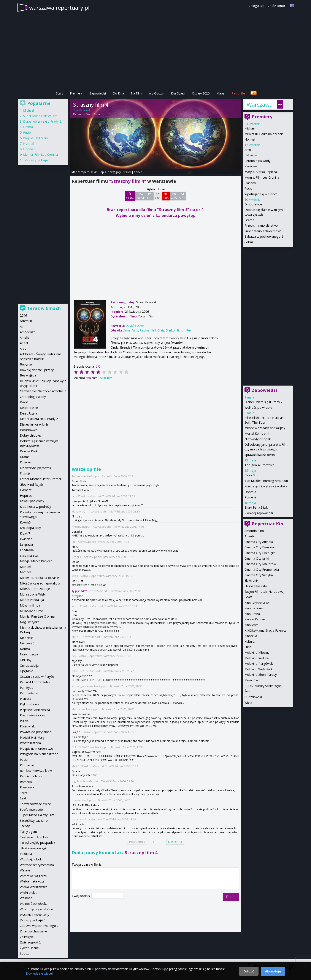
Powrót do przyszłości (36, 732)
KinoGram (251, 625)
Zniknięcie (27, 937)
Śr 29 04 (130, 196)
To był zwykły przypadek (37, 843)
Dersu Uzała (29, 413)
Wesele (25, 870)
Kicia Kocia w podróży (35, 507)
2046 (23, 315)
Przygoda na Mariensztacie (39, 754)
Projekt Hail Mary (35, 138)
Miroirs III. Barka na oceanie (264, 134)
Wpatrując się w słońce (261, 194)
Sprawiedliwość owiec (260, 455)
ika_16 (76, 732)
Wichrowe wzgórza (33, 876)
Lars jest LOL (29, 556)
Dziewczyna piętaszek (35, 468)
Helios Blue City (256, 586)
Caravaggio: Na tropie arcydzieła (43, 391)
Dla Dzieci (178, 93)
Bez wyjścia (28, 375)
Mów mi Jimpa (30, 605)
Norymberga (29, 654)
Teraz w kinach (44, 308)
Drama (249, 220)
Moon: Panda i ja (32, 600)
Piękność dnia (30, 704)
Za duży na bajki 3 (38, 160)
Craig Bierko (166, 330)
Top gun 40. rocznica (259, 465)
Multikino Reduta (257, 658)
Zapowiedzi (98, 93)
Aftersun (26, 321)
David (24, 402)
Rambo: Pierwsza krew (36, 771)
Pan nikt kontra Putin (35, 682)
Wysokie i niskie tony (34, 915)
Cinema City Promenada (262, 569)
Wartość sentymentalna (37, 865)
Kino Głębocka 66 (257, 603)
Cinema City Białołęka (260, 553)
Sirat (23, 798)
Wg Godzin (156, 93)
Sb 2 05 (158, 196)
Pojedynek (27, 726)
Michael (250, 128)
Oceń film (106, 378)
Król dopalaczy (30, 528)
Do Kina (118, 93)
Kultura (250, 641)
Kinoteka (251, 636)
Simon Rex (184, 330)
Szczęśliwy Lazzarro (34, 821)
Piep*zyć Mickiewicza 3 (36, 710)
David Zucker (94, 114)
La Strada (27, 550)
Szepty (25, 826)
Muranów (251, 680)
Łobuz (249, 242)
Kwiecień (251, 166)
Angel (24, 343)
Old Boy (26, 660)
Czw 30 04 (140, 196)
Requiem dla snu (32, 776)
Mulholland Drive (32, 611)
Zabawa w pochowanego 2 (264, 236)
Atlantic (250, 536)
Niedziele (26, 638)
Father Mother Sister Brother (41, 479)
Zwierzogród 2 (30, 942)
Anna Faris (131, 330)
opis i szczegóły (111, 172)
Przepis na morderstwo (261, 225)
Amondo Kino (254, 531)
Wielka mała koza (32, 881)
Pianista (250, 183)
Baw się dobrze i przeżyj (37, 370)
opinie (138, 172)
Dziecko (25, 462)
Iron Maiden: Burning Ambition (266, 481)
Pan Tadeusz (29, 693)
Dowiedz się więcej (39, 973)
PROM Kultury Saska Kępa (263, 686)
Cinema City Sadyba (259, 575)
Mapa (221, 93)
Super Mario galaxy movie (263, 231)
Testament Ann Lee (34, 837)
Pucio (248, 188)
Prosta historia (30, 743)
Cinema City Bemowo (260, 547)
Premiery (76, 93)
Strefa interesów (32, 809)
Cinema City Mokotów (260, 564)
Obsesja (250, 492)
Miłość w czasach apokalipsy (265, 428)
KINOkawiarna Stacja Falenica (266, 630)
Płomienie (27, 765)
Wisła (248, 702)
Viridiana (26, 854)
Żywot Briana (29, 948)
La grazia (26, 544)
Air (22, 326)
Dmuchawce (253, 204)
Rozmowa (27, 787)
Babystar (251, 155)
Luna (248, 647)
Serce (24, 793)
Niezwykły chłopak (258, 439)
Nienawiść (27, 643)
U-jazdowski (253, 697)
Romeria (250, 497)
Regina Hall (148, 330)
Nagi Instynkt (29, 622)
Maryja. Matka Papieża (261, 172)
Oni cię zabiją (29, 665)
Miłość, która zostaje (35, 589)
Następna (175, 841)
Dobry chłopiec (31, 435)
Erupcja (25, 473)
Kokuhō (25, 522)
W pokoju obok (31, 859)
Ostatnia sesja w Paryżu (37, 677)
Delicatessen (29, 408)
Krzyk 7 (25, 533)
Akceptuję (273, 971)
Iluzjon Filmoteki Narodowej (264, 592)
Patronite (238, 93)
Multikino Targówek (259, 664)
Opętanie (26, 671)
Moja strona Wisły (33, 594)
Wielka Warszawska (34, 887)
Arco (248, 150)
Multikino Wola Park (259, 669)
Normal (250, 139)
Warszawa (260, 104)
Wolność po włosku (258, 408)
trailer (127, 172)
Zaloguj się (257, 6)
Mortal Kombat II (257, 433)
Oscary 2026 (201, 93)
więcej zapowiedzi (260, 513)
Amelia (25, 337)
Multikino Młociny (257, 653)
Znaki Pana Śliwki (256, 507)
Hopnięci (29, 149)
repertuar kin (89, 172)
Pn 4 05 (174, 196)
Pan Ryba (27, 688)
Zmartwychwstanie (33, 931)
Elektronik (251, 580)
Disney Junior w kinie (34, 424)
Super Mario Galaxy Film (40, 116)
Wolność (26, 898)
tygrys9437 (79, 591)
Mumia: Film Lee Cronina (262, 177)
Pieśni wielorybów (33, 715)
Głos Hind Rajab (31, 484)
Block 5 (250, 475)
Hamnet (26, 490)
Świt (248, 691)
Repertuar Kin (268, 524)
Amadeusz (27, 332)
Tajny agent (29, 832)
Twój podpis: (82, 896)
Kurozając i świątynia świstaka (266, 486)
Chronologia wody (257, 161)
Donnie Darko (30, 451)
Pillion (24, 721)
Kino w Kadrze (255, 619)
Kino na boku (254, 608)
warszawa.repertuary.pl (59, 8)
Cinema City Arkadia (259, 542)
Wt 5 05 (182, 196)
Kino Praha (252, 614)
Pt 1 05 (149, 196)
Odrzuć (249, 971)
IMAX (248, 597)
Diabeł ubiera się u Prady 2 (263, 402)
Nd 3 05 (166, 196)
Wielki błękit (28, 893)
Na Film (136, 93)
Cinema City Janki (257, 558)
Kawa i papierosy (32, 501)
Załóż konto (276, 6)
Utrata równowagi (33, 848)
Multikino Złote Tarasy (261, 675)
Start (60, 93)
